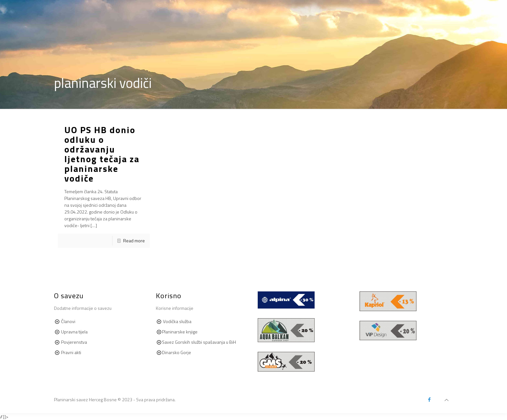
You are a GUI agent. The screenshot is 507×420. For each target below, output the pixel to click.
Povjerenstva (74, 342)
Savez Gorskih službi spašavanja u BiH (199, 342)
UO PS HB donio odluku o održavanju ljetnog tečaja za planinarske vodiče (102, 154)
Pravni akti (71, 352)
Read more (134, 241)
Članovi (68, 321)
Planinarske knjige (180, 332)
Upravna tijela (74, 332)
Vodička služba (177, 321)
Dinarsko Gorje (177, 352)
